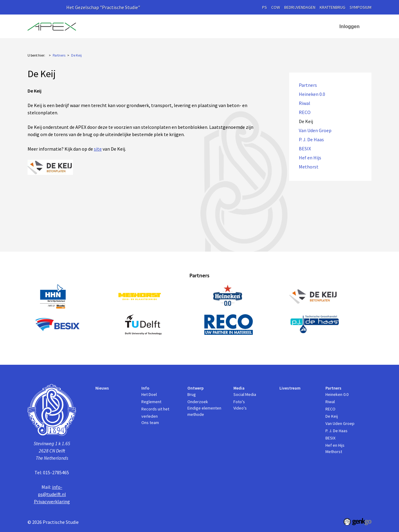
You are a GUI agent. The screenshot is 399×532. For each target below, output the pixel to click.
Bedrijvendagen (300, 7)
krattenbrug (333, 7)
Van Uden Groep (315, 131)
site (98, 149)
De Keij (76, 55)
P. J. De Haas (311, 140)
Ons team (150, 423)
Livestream (254, 26)
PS (265, 7)
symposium (361, 7)
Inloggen (350, 26)
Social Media (245, 394)
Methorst (309, 167)
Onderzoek (198, 402)
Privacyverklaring (52, 501)
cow (276, 7)
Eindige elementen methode (204, 411)
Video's (240, 408)
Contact (318, 26)
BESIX (305, 149)
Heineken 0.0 (312, 94)
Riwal (305, 103)
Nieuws (139, 26)
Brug (192, 394)
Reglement (151, 402)
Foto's (239, 402)
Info (161, 26)
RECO (305, 112)
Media (221, 26)
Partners (285, 26)
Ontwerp (190, 26)
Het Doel (149, 394)
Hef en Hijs (310, 158)
